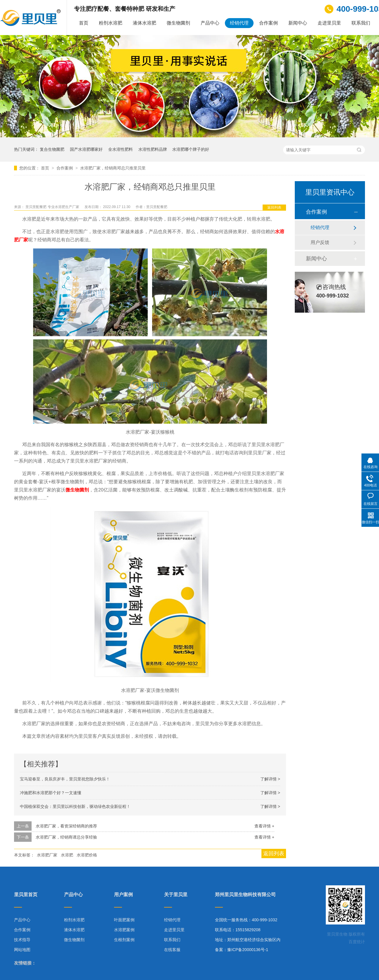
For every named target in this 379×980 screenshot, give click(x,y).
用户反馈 (320, 242)
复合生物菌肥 (52, 149)
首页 (84, 23)
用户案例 (123, 895)
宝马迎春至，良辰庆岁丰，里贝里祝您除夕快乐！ (65, 779)
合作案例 (268, 23)
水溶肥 (67, 855)
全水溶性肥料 (120, 149)
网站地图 (22, 950)
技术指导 (22, 940)
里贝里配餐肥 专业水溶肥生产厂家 (53, 207)
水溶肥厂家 (47, 855)
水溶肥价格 (87, 855)
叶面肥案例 (124, 920)
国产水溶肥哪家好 (86, 149)
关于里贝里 (176, 895)
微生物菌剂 (178, 23)
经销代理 (239, 23)
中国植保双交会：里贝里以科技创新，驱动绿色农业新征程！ (75, 806)
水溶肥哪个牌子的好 (191, 149)
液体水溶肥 (144, 23)
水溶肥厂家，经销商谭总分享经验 (66, 837)
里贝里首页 (26, 895)
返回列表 (274, 207)
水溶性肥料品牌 (153, 149)
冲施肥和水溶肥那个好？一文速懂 (51, 793)
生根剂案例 (124, 940)
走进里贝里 (329, 23)
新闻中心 (298, 23)
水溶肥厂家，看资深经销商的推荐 (66, 826)
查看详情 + (264, 826)
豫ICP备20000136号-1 (248, 950)
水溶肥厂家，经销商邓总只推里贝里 (113, 168)
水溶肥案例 (124, 930)
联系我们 (361, 23)
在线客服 (172, 950)
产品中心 (210, 23)
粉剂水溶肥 (111, 23)
